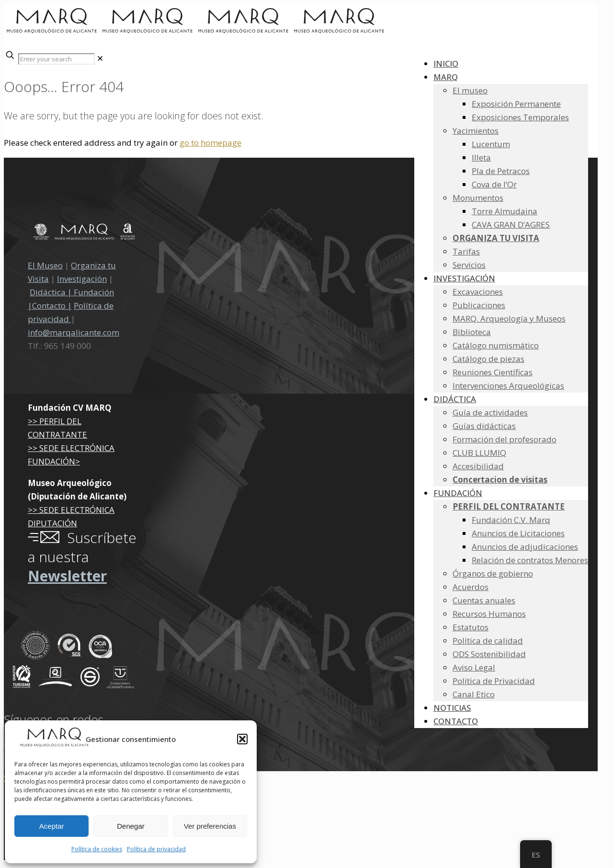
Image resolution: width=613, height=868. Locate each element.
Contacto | (52, 306)
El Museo (45, 265)
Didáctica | (52, 292)
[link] (100, 58)
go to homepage (210, 143)
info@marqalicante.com (74, 332)
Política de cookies (97, 849)
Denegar (131, 826)
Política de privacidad (156, 849)
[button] (242, 739)
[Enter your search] (57, 59)
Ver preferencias (210, 826)
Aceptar (52, 826)
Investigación (82, 279)
